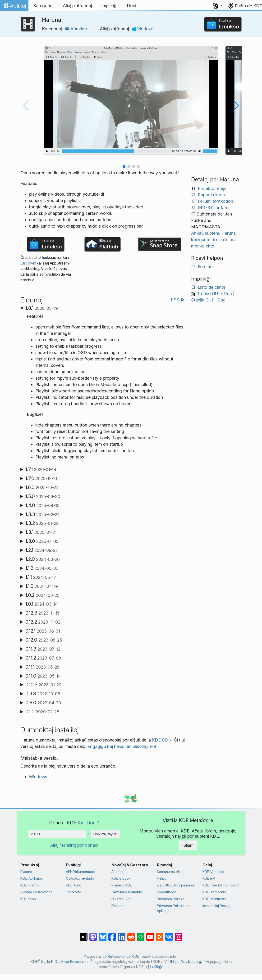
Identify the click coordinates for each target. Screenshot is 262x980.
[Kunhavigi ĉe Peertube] (160, 935)
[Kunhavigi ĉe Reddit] (131, 935)
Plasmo (26, 872)
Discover (28, 263)
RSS (178, 300)
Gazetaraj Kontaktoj (127, 892)
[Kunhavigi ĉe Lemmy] (141, 935)
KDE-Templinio (214, 892)
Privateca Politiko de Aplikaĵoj (173, 908)
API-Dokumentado (81, 872)
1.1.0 (42, 586)
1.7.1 (41, 469)
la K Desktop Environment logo (74, 962)
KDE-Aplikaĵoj (31, 878)
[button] (218, 6)
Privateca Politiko (171, 899)
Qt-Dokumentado (80, 878)
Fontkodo (74, 892)
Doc (228, 294)
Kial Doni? (88, 823)
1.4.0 (42, 505)
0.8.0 (43, 703)
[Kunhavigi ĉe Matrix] (84, 935)
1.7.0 (41, 478)
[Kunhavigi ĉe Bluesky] (103, 935)
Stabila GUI (202, 300)
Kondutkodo (167, 892)
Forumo (205, 267)
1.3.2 (42, 523)
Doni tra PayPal (105, 834)
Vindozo (143, 29)
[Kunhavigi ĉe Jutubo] (150, 935)
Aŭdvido (76, 29)
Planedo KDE (122, 885)
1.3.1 (41, 532)
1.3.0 (42, 541)
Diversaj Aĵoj (122, 899)
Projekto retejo (212, 188)
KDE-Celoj (74, 885)
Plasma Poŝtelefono (37, 892)
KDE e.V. (209, 878)
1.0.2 (42, 595)
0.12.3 (43, 613)
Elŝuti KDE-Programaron (176, 885)
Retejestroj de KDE (124, 956)
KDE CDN (162, 740)
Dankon (117, 906)
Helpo (162, 878)
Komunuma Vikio (170, 872)
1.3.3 (43, 514)
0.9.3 (43, 694)
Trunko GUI (208, 294)
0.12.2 (43, 622)
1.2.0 (43, 559)
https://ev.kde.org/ (187, 962)
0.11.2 (43, 658)
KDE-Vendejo (213, 872)
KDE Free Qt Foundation (221, 885)
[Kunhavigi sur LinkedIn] (122, 935)
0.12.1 (43, 631)
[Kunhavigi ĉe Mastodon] (93, 935)
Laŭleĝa (157, 967)
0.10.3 (43, 685)
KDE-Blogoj (121, 878)
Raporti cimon (211, 195)
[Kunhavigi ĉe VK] (169, 935)
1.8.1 (42, 308)
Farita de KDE (248, 6)
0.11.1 (42, 667)
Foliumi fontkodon (215, 201)
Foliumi (188, 845)
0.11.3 (43, 649)
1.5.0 (43, 496)
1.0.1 (41, 604)
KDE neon (28, 899)
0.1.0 (42, 712)
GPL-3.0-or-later (214, 208)
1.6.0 (42, 487)
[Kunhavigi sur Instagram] (179, 935)
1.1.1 (41, 577)
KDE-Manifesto (214, 899)
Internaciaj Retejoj (217, 906)
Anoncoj (118, 872)
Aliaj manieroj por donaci (74, 845)
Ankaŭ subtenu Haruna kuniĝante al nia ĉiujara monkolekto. (213, 240)
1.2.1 (42, 550)
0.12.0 (44, 640)
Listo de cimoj (211, 287)
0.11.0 (43, 676)
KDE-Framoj (30, 885)
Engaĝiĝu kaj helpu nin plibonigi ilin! (122, 746)
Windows (38, 777)
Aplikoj (14, 7)
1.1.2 (42, 568)
